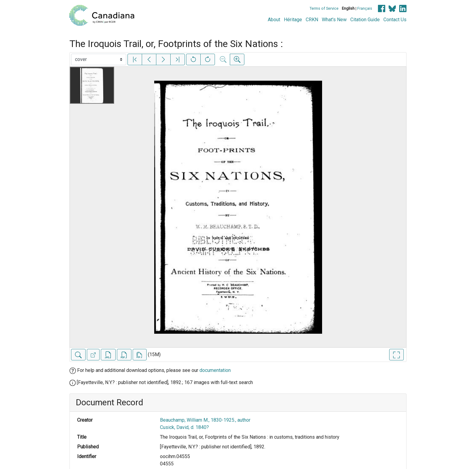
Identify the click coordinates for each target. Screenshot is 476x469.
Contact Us (395, 20)
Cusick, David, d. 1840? (184, 427)
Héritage (293, 20)
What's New (334, 20)
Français (365, 8)
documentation (215, 370)
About (274, 20)
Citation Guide (365, 20)
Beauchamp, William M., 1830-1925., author (205, 420)
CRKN (312, 20)
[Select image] (99, 59)
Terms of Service (324, 8)
